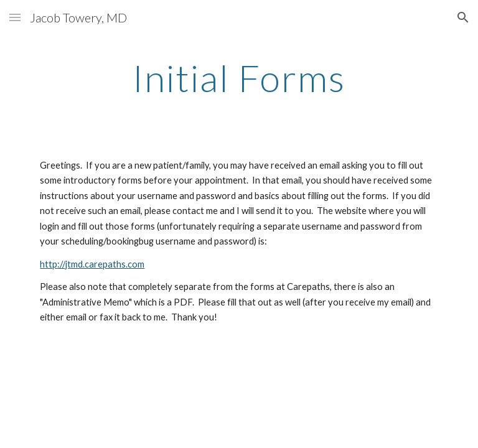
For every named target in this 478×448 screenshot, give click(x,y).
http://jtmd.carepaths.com (92, 264)
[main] (239, 78)
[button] (15, 17)
